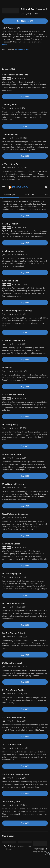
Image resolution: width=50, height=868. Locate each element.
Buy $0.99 (25, 100)
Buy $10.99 (30, 24)
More (4, 48)
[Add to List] (47, 17)
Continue (25, 864)
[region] (25, 843)
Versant (22, 825)
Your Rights (42, 833)
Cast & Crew (29, 64)
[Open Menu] (4, 4)
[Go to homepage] (18, 4)
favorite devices (22, 53)
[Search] (46, 4)
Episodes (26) (10, 64)
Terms (8, 828)
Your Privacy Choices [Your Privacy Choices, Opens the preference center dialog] (25, 857)
